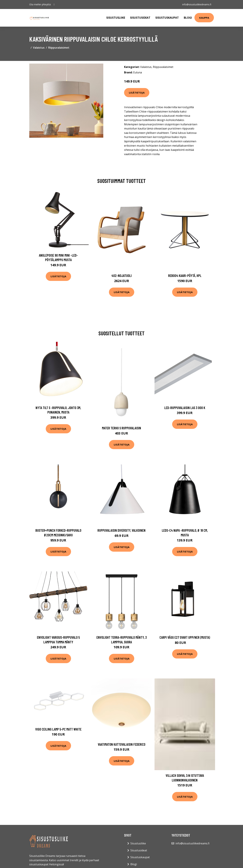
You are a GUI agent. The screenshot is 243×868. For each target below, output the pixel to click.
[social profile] (54, 4)
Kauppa (204, 18)
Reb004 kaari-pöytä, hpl (185, 275)
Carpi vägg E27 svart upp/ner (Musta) (185, 637)
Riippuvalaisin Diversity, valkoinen (121, 530)
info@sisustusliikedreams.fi (197, 4)
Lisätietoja (137, 93)
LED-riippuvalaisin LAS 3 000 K (185, 408)
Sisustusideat (140, 18)
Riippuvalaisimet (59, 48)
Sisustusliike (116, 18)
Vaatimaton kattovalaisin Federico (122, 744)
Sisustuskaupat (167, 18)
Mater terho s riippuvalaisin (121, 428)
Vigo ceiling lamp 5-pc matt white (58, 729)
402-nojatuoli (122, 275)
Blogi (188, 18)
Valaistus (39, 48)
